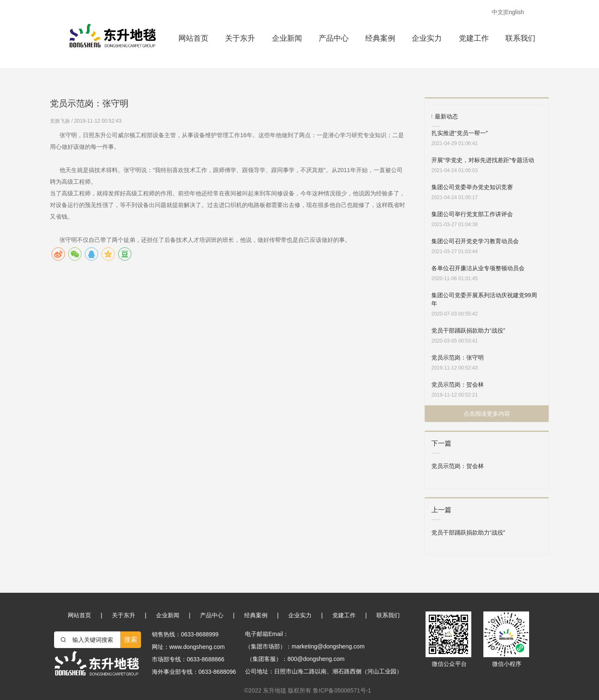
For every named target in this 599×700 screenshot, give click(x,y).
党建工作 (474, 38)
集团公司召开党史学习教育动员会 (475, 241)
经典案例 (380, 38)
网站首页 (193, 38)
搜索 (131, 640)
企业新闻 (287, 38)
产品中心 (334, 38)
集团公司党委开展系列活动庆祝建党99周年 (484, 299)
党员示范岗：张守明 (458, 357)
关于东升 (240, 38)
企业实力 (427, 38)
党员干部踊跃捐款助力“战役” (468, 330)
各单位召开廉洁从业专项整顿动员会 (478, 268)
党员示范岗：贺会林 (458, 385)
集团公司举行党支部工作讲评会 (472, 214)
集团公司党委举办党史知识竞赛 (472, 187)
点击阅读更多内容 (487, 414)
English (515, 12)
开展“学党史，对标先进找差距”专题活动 (483, 160)
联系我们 (520, 38)
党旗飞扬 (61, 121)
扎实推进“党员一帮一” (459, 133)
